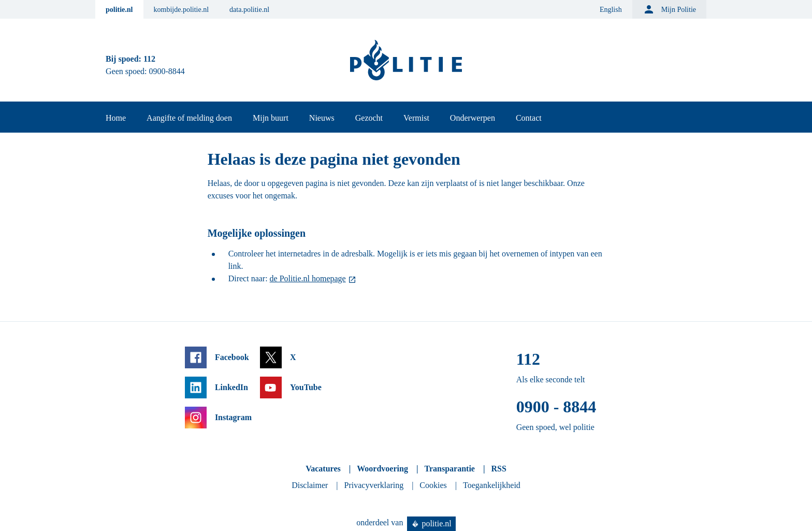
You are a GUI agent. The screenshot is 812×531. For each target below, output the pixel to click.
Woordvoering (382, 469)
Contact (529, 118)
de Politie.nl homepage (308, 278)
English (611, 10)
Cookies (433, 485)
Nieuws (322, 118)
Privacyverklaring (374, 485)
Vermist (416, 118)
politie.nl (119, 10)
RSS (498, 469)
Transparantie (449, 469)
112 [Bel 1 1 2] (149, 59)
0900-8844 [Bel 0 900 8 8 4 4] (167, 71)
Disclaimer (310, 485)
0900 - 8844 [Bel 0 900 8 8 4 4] (556, 407)
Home (116, 118)
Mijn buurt (271, 118)
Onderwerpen (473, 118)
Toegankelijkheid (492, 485)
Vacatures (323, 469)
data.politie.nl (249, 10)
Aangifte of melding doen (189, 118)
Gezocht (369, 118)
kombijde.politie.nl (182, 10)
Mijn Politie (669, 9)
